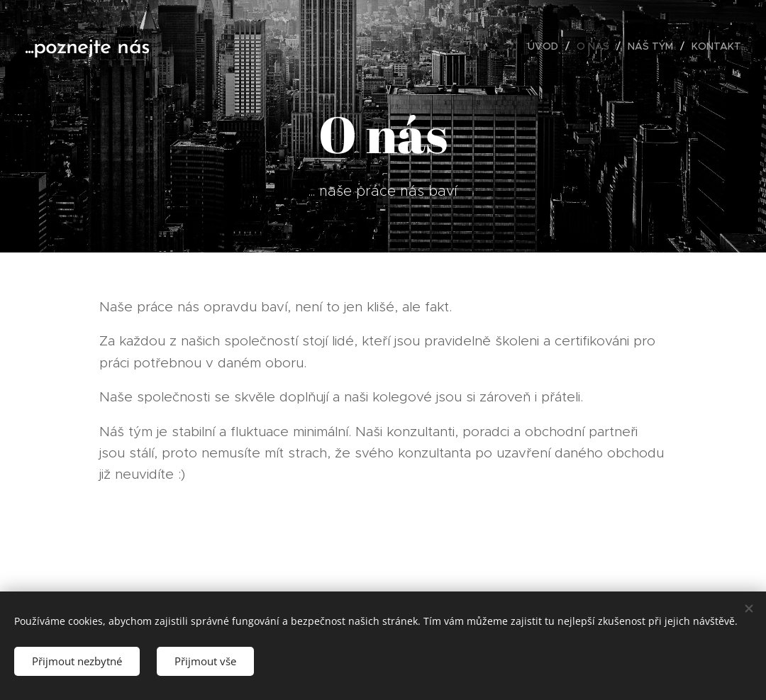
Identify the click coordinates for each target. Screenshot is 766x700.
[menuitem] (547, 46)
